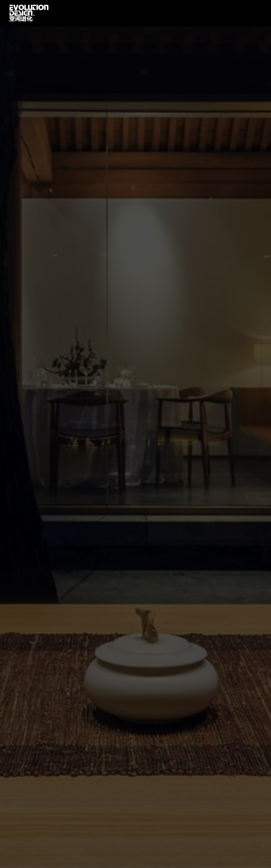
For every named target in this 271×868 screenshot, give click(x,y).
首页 (29, 13)
